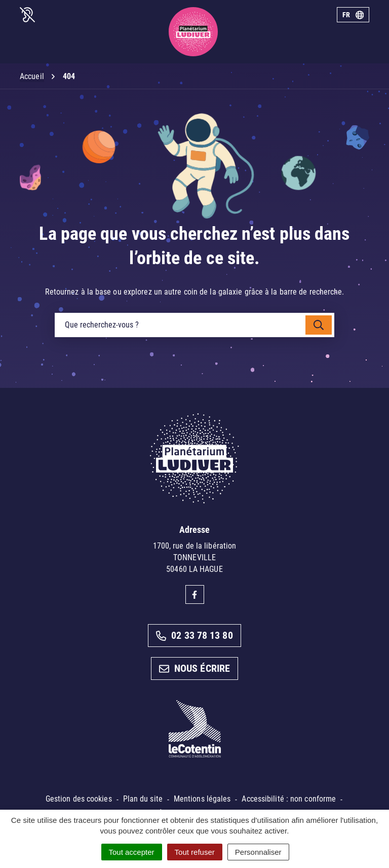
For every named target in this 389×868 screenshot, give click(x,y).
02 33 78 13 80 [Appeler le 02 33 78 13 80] (194, 635)
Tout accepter (132, 852)
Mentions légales (202, 799)
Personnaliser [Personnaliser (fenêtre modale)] (258, 852)
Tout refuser (195, 852)
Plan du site (143, 799)
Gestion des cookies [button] (79, 799)
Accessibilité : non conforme (289, 799)
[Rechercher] (319, 325)
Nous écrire (194, 668)
